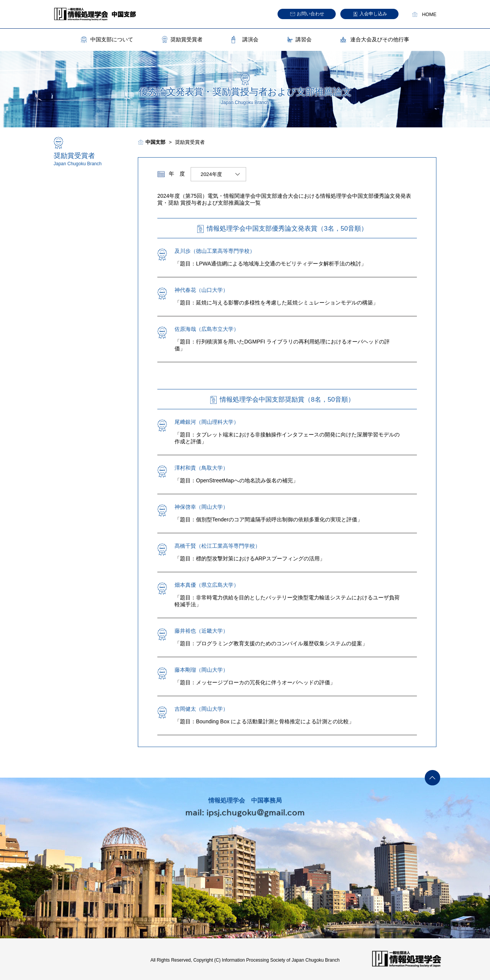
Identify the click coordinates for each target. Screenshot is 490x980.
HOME (430, 15)
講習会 (304, 39)
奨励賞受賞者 (186, 39)
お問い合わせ (310, 14)
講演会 (250, 39)
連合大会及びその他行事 (380, 39)
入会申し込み (373, 14)
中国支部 (155, 142)
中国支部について (112, 39)
